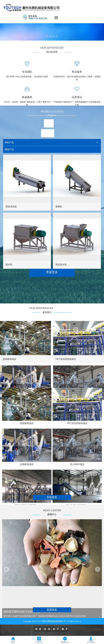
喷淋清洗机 (11, 207)
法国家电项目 (27, 464)
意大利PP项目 (77, 464)
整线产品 (9, 149)
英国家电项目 (9, 359)
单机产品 (9, 142)
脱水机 (9, 264)
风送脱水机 (61, 264)
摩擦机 (59, 207)
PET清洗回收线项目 (66, 359)
